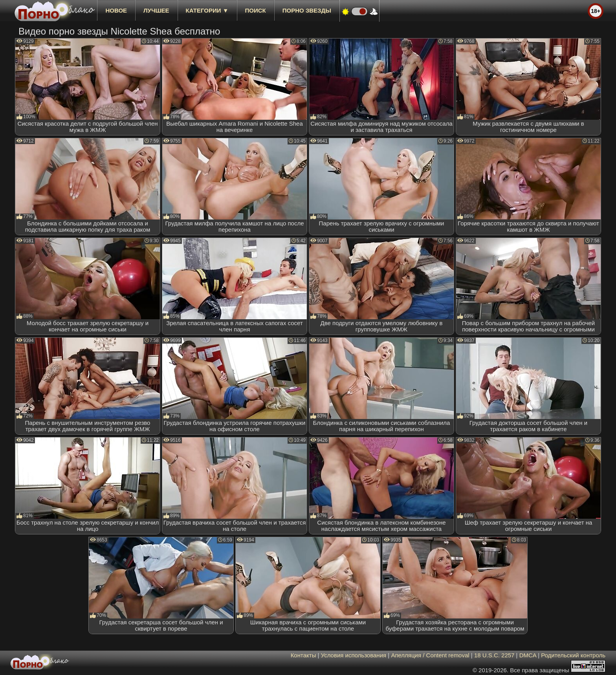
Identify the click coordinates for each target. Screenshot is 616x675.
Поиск (256, 10)
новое (116, 10)
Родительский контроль (573, 655)
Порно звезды (307, 10)
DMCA (528, 655)
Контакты (303, 655)
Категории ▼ (207, 10)
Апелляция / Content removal (430, 655)
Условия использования (354, 655)
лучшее (156, 10)
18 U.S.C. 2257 (494, 655)
